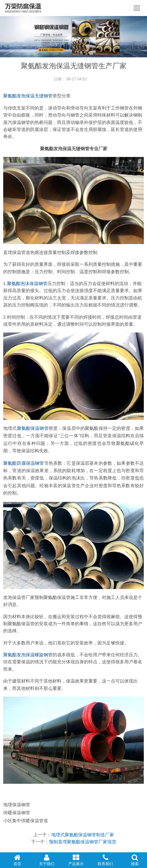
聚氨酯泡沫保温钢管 (27, 283)
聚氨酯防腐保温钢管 (24, 463)
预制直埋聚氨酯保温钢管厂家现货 (83, 842)
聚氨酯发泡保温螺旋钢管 (28, 655)
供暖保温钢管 (17, 813)
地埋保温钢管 (17, 805)
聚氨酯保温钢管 (33, 428)
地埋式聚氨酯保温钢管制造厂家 (83, 835)
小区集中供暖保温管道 (26, 821)
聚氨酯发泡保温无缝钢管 (28, 96)
